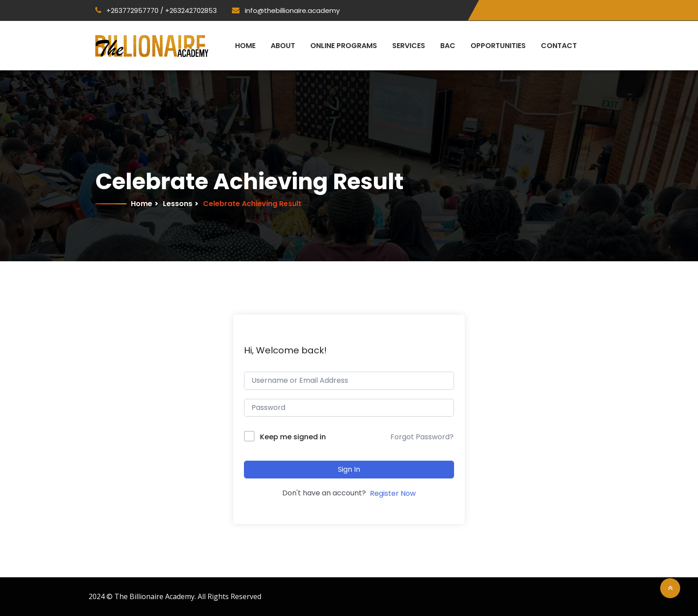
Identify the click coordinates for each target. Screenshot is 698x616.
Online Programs (344, 46)
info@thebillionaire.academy (286, 10)
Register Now (393, 493)
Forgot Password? (422, 437)
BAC (448, 46)
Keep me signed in (293, 437)
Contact (559, 46)
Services (409, 46)
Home (245, 46)
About (283, 46)
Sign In (349, 469)
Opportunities (498, 46)
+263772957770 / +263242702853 (156, 10)
